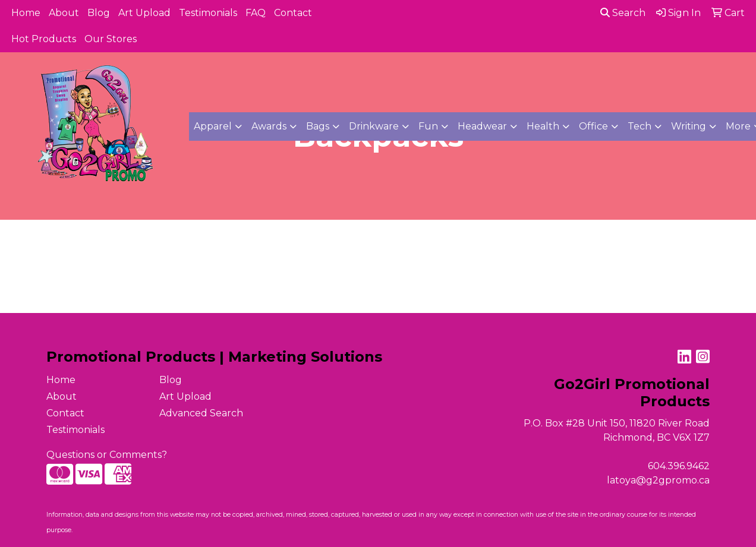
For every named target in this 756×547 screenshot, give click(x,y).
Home (26, 13)
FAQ (256, 13)
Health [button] (543, 126)
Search (623, 13)
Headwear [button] (482, 126)
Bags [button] (318, 126)
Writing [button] (689, 126)
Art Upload (144, 13)
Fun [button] (428, 126)
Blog (99, 13)
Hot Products (44, 39)
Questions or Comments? (107, 455)
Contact (293, 13)
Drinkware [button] (374, 126)
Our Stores (111, 39)
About (64, 13)
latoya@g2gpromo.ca (658, 480)
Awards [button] (269, 126)
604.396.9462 (679, 466)
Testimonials (208, 13)
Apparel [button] (213, 126)
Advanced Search (201, 413)
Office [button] (593, 126)
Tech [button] (640, 126)
